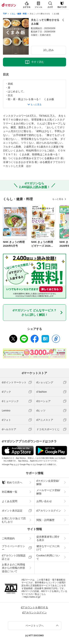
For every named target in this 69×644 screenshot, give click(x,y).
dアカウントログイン (49, 511)
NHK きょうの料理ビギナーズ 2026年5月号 (43, 244)
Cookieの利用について (48, 557)
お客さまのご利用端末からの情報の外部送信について (13, 568)
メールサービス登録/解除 (48, 492)
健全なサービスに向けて (48, 548)
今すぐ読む (38, 62)
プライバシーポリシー (13, 548)
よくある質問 (10, 501)
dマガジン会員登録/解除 (48, 482)
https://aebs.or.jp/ (32, 597)
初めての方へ (12, 482)
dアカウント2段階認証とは (14, 557)
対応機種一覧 (10, 492)
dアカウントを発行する (35, 607)
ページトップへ (35, 626)
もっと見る (58, 199)
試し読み (49, 50)
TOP (5, 14)
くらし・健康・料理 (18, 14)
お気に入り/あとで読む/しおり (14, 520)
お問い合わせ (44, 501)
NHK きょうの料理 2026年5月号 (14, 244)
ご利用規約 (8, 538)
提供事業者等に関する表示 (48, 538)
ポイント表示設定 (12, 511)
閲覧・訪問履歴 (45, 520)
